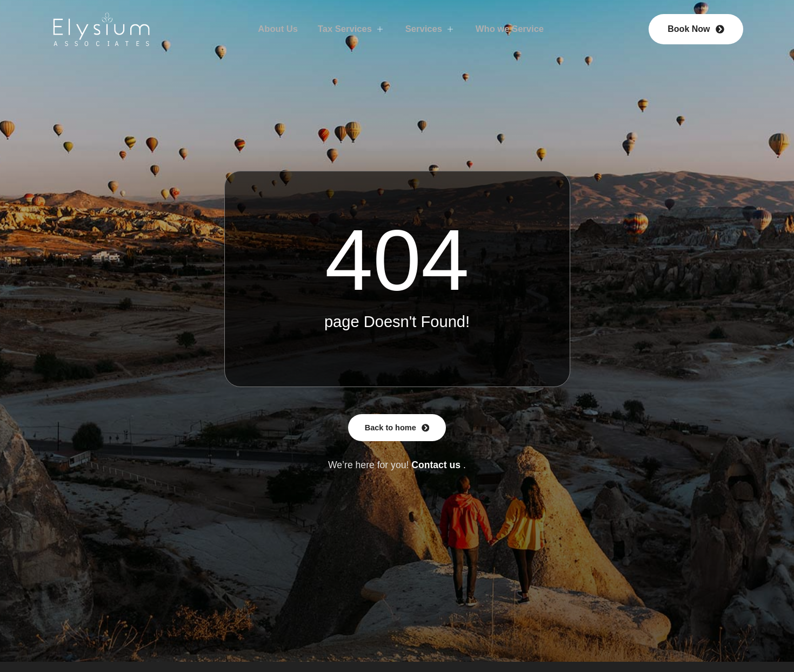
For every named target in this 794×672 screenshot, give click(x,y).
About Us (270, 29)
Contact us (436, 467)
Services (432, 29)
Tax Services (348, 29)
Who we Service (516, 29)
